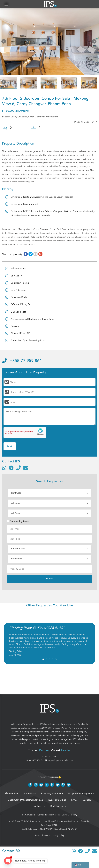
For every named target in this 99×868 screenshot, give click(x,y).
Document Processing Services (25, 800)
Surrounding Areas (18, 521)
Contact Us (39, 806)
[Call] (18, 468)
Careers (87, 800)
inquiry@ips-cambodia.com (59, 760)
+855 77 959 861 (22, 361)
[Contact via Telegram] (11, 468)
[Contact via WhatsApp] (4, 468)
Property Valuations (52, 794)
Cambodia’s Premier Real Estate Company (57, 815)
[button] (6, 4)
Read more (50, 648)
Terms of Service (42, 835)
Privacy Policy (58, 835)
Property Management (81, 794)
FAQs (74, 800)
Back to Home (58, 806)
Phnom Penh (67, 728)
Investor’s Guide (57, 800)
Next (95, 42)
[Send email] (26, 468)
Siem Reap (83, 728)
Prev (4, 42)
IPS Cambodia (28, 815)
